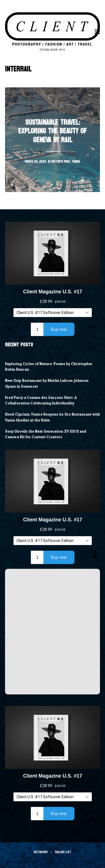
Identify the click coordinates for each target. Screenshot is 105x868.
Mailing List (63, 852)
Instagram (41, 852)
